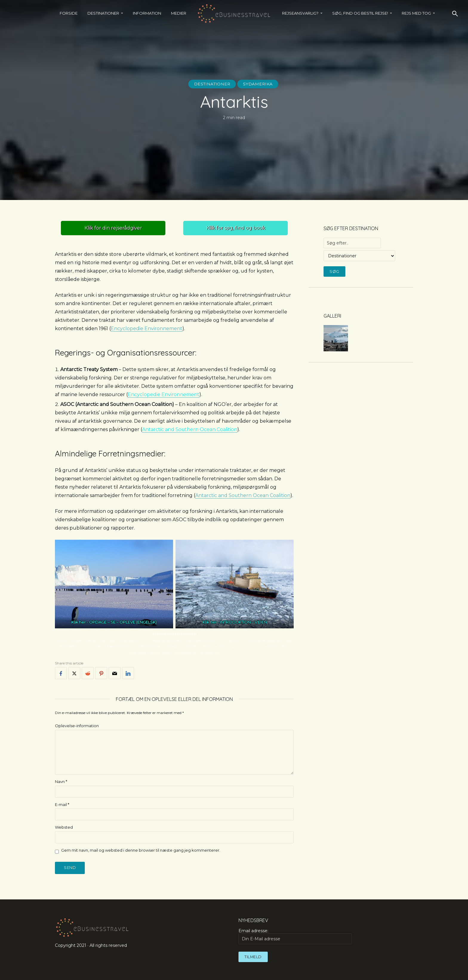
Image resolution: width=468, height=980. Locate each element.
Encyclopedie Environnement (147, 329)
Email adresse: (295, 936)
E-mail (62, 804)
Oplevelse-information (77, 726)
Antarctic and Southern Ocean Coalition (190, 429)
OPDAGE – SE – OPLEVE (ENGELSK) (123, 622)
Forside (69, 13)
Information (147, 13)
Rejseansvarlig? (300, 13)
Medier (179, 13)
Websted (64, 827)
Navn (61, 781)
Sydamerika (258, 84)
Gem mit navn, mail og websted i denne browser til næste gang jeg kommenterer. (141, 850)
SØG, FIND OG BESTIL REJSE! (360, 13)
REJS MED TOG (416, 13)
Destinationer (103, 13)
